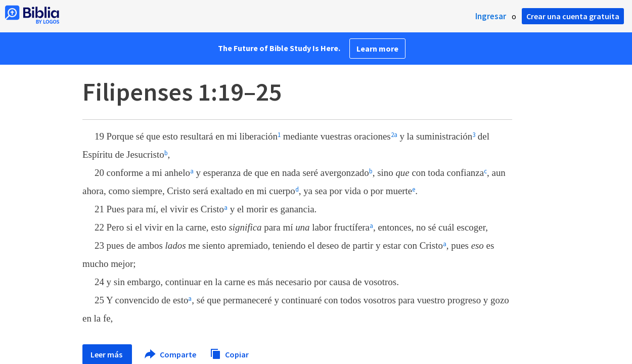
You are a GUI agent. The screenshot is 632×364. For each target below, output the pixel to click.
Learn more (377, 49)
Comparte (171, 354)
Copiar (229, 353)
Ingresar (491, 16)
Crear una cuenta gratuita (573, 16)
